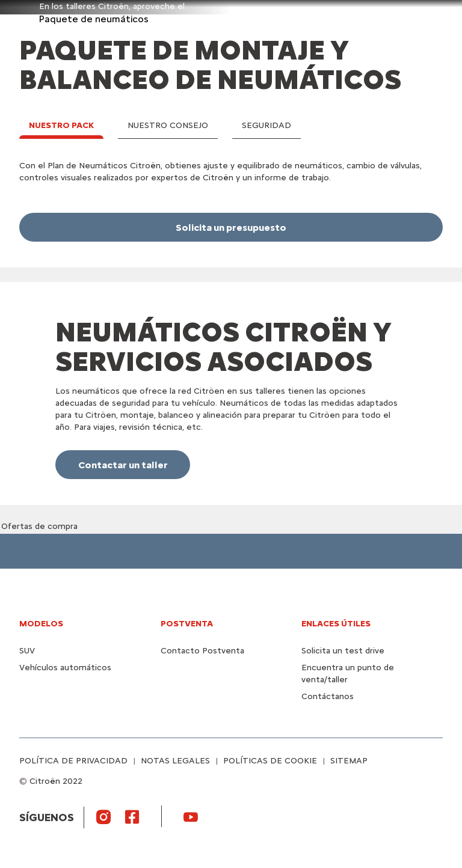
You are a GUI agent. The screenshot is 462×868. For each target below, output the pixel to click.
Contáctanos (328, 696)
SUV (27, 651)
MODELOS (41, 624)
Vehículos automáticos (65, 668)
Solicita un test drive (343, 651)
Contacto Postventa (202, 651)
